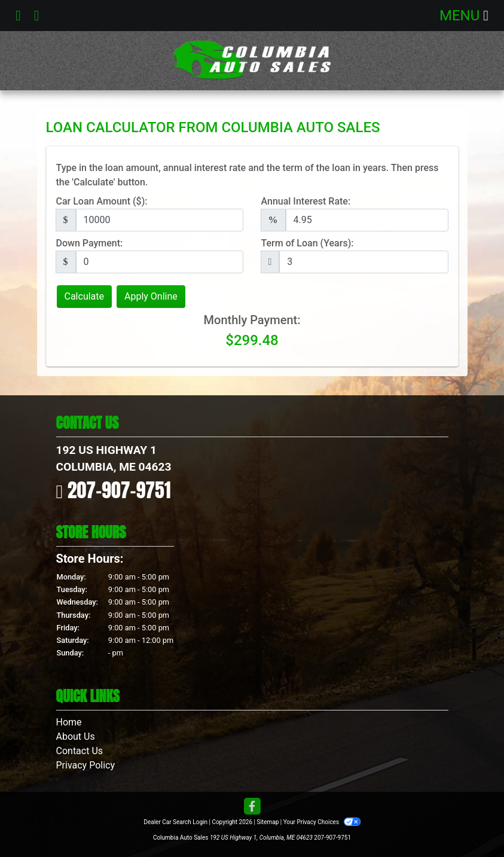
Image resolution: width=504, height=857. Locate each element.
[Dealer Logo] (252, 61)
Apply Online (151, 296)
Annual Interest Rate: (306, 201)
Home (69, 722)
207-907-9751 (119, 490)
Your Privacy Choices (322, 822)
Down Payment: (90, 243)
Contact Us (80, 751)
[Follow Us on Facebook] (252, 807)
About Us (76, 736)
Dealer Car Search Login (175, 822)
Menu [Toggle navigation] (464, 16)
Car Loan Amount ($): (102, 201)
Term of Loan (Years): (308, 243)
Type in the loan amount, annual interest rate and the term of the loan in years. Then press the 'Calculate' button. (248, 175)
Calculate (85, 296)
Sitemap (268, 822)
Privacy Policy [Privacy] (86, 765)
